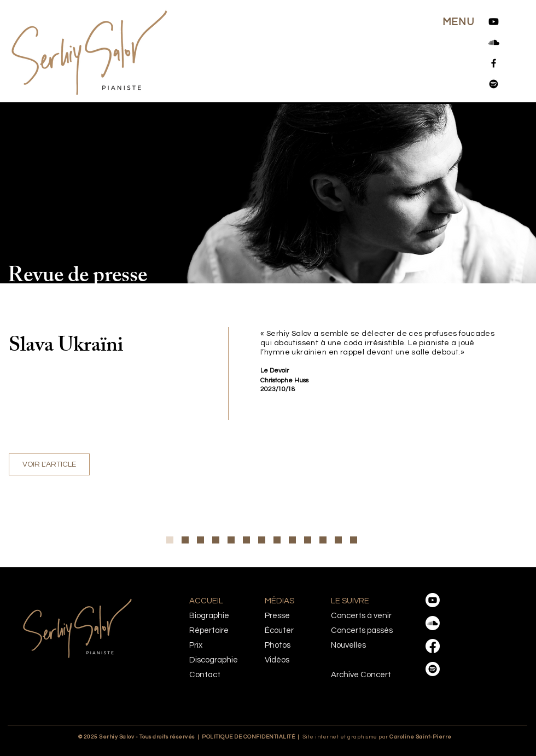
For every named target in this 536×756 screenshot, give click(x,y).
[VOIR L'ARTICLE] (49, 464)
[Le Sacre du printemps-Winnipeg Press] (323, 540)
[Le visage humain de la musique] (200, 540)
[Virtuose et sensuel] (262, 540)
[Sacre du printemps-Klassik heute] (308, 540)
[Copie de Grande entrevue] (170, 540)
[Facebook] (494, 63)
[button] (458, 22)
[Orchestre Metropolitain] (216, 540)
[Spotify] (494, 84)
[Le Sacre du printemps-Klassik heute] (292, 540)
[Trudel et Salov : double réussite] (354, 540)
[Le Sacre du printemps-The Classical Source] (277, 540)
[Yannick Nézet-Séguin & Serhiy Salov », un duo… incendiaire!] (231, 540)
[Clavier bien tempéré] (338, 540)
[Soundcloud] (494, 42)
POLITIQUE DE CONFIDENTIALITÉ (248, 737)
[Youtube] (494, 22)
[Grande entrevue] (185, 540)
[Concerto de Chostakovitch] (246, 540)
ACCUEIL (206, 601)
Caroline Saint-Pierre (400, 737)
